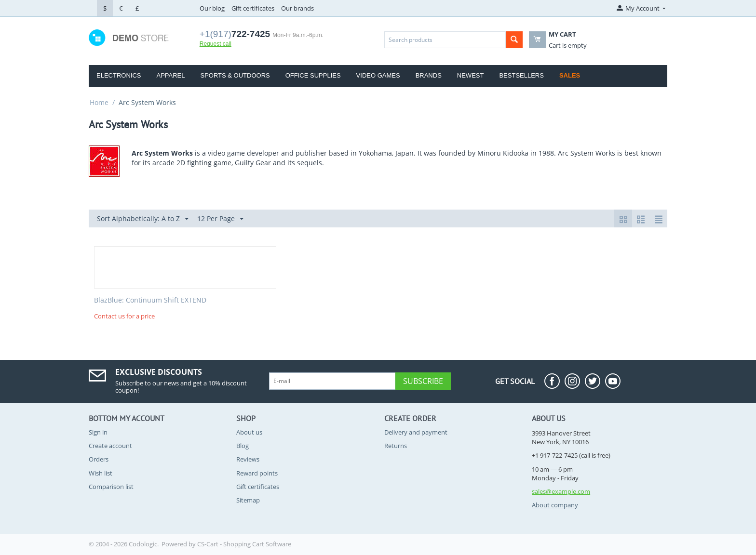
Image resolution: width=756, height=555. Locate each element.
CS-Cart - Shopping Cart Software (244, 544)
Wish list (101, 473)
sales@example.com (561, 491)
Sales (570, 75)
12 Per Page (220, 219)
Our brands (297, 8)
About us (249, 432)
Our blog (212, 8)
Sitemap (248, 500)
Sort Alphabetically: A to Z (143, 219)
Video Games (378, 75)
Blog (243, 446)
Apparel (170, 75)
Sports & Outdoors (235, 75)
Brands (429, 75)
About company (555, 505)
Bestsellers (521, 75)
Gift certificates (253, 8)
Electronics (119, 75)
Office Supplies (313, 75)
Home (99, 102)
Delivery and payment (416, 432)
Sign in (98, 432)
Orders (99, 459)
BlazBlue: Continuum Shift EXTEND (150, 300)
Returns (396, 446)
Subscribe (423, 381)
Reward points (257, 473)
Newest (471, 75)
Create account (110, 446)
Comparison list (111, 487)
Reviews (248, 459)
